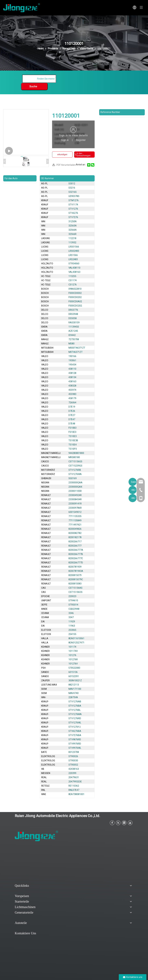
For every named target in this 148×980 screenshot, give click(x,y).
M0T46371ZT (76, 352)
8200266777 (75, 546)
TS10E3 (73, 436)
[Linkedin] (124, 823)
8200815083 (75, 584)
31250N (72, 221)
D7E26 (72, 411)
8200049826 (75, 529)
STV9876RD (75, 739)
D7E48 (72, 424)
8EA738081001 (76, 794)
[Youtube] (130, 823)
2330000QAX (75, 487)
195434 (72, 365)
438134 (72, 377)
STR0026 (73, 756)
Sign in (65, 140)
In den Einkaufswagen (82, 155)
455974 (72, 390)
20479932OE (75, 782)
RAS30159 (74, 323)
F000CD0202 (75, 297)
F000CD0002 (75, 293)
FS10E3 (72, 432)
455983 (72, 394)
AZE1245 (73, 331)
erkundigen (62, 155)
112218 (72, 238)
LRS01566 (74, 247)
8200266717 (75, 542)
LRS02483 (74, 251)
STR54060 (74, 264)
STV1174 (73, 205)
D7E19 (72, 407)
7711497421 (75, 525)
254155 (72, 634)
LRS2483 (73, 259)
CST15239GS (75, 466)
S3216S (73, 192)
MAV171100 (75, 689)
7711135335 (75, 516)
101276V (73, 664)
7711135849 (75, 520)
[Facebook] (112, 823)
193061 (72, 360)
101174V (73, 651)
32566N (72, 230)
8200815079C (76, 579)
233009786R (75, 508)
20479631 (74, 777)
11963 (72, 626)
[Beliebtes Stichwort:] (34, 86)
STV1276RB (75, 470)
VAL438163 (74, 272)
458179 (72, 398)
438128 (72, 373)
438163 (72, 381)
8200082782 (75, 533)
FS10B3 (72, 428)
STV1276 (73, 209)
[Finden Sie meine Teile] (39, 79)
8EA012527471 (76, 643)
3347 (71, 617)
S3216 (72, 188)
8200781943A (76, 571)
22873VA (73, 697)
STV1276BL (75, 710)
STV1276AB (75, 702)
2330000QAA (75, 483)
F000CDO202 (75, 306)
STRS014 (73, 605)
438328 (72, 386)
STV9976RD (75, 744)
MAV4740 (74, 693)
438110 (72, 369)
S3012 (72, 184)
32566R (72, 234)
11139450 (74, 327)
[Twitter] (118, 823)
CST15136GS (75, 461)
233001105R (75, 491)
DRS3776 (73, 310)
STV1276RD (75, 718)
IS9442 (72, 335)
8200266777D (76, 563)
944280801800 (76, 453)
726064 (72, 403)
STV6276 (73, 213)
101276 (72, 655)
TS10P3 (73, 449)
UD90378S (74, 196)
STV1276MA (75, 714)
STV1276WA (75, 474)
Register (81, 140)
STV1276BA (75, 706)
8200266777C (76, 558)
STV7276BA (75, 735)
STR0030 (73, 761)
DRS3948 (73, 314)
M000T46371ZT (77, 348)
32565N (72, 226)
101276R (73, 659)
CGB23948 (74, 609)
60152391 (74, 676)
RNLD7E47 (74, 790)
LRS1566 (73, 255)
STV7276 (73, 217)
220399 (72, 773)
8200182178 (75, 537)
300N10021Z (75, 680)
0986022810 (75, 289)
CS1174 (73, 280)
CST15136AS (75, 588)
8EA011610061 (76, 638)
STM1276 (74, 200)
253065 (72, 630)
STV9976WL (75, 748)
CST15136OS (75, 592)
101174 (72, 647)
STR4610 (73, 600)
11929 (72, 622)
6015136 (73, 672)
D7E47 (72, 419)
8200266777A (76, 550)
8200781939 (75, 567)
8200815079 (75, 575)
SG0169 (73, 478)
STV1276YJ (75, 727)
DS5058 (73, 318)
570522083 (74, 668)
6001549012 (75, 512)
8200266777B (76, 554)
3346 (71, 613)
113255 (72, 276)
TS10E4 (73, 445)
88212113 (74, 685)
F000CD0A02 (75, 301)
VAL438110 (74, 268)
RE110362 (74, 786)
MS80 (71, 344)
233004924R (75, 495)
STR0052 (73, 765)
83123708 (74, 752)
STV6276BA (75, 731)
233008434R (75, 499)
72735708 (74, 339)
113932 (72, 242)
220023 (72, 596)
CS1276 (73, 285)
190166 (72, 356)
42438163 (74, 769)
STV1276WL (75, 723)
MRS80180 (74, 457)
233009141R (75, 504)
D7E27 (72, 415)
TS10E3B (73, 440)
